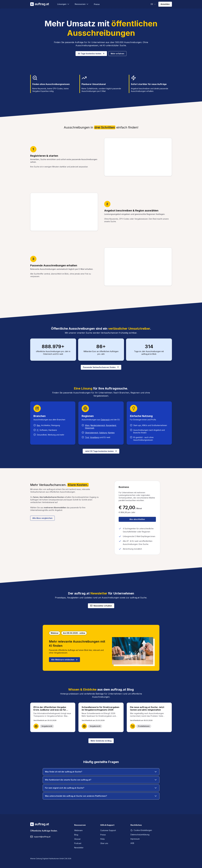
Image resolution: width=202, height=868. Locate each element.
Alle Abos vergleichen (42, 518)
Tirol (87, 437)
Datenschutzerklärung (140, 835)
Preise (97, 4)
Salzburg (103, 433)
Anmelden (165, 4)
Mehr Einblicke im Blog (101, 741)
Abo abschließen (137, 519)
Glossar (77, 839)
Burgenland (111, 425)
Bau (38, 425)
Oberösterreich (92, 433)
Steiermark (90, 428)
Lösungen (63, 4)
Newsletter (79, 848)
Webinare (78, 830)
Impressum (135, 839)
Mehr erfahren (117, 54)
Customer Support (108, 830)
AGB (132, 843)
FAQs (102, 839)
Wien (87, 425)
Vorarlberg (95, 437)
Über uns (104, 843)
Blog (76, 835)
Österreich (105, 420)
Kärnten (111, 433)
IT (38, 430)
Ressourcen (82, 4)
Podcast (78, 843)
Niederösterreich (98, 425)
